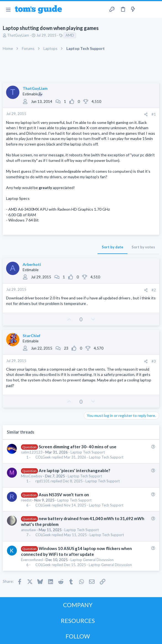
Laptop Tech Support (88, 452)
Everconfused (32, 560)
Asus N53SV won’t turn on (64, 495)
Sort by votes (143, 247)
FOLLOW (78, 636)
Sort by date (113, 247)
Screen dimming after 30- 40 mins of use (78, 447)
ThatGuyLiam (18, 35)
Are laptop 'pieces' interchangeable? (74, 470)
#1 (154, 114)
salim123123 (32, 452)
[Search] (155, 9)
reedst (26, 500)
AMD (70, 35)
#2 (154, 290)
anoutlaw (28, 530)
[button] (8, 9)
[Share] (146, 114)
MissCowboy (32, 476)
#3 (154, 361)
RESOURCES (78, 621)
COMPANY (78, 605)
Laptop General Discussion (92, 560)
